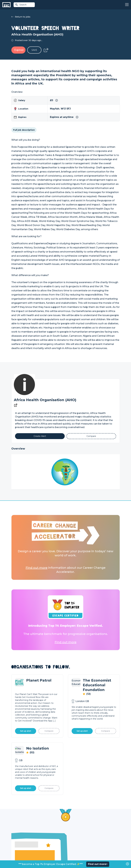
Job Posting (72, 834)
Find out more (37, 568)
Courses (43, 839)
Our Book (98, 839)
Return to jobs (21, 17)
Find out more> (98, 864)
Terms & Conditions (20, 858)
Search (21, 5)
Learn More (26, 776)
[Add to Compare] (91, 436)
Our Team (98, 834)
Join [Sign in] (41, 829)
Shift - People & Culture (78, 844)
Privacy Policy (36, 858)
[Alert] (40, 436)
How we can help (74, 829)
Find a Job (44, 834)
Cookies (48, 858)
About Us (97, 829)
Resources (44, 844)
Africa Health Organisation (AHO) (45, 400)
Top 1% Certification (76, 839)
